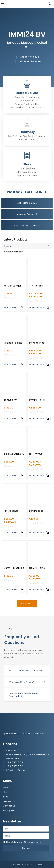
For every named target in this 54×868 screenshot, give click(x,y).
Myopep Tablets (13, 343)
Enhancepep (36, 511)
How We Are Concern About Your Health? (24, 695)
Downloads (9, 801)
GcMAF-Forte (37, 568)
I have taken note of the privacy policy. (24, 842)
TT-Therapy (36, 286)
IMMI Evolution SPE (14, 454)
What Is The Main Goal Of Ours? (25, 670)
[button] (27, 671)
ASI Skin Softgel (12, 286)
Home (6, 788)
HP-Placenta (11, 511)
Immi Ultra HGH (38, 400)
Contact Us (9, 806)
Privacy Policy (10, 810)
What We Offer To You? (21, 682)
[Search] (50, 4)
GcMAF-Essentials (14, 568)
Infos (5, 797)
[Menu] (3, 4)
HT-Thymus (36, 454)
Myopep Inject (37, 343)
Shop (6, 792)
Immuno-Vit (10, 400)
